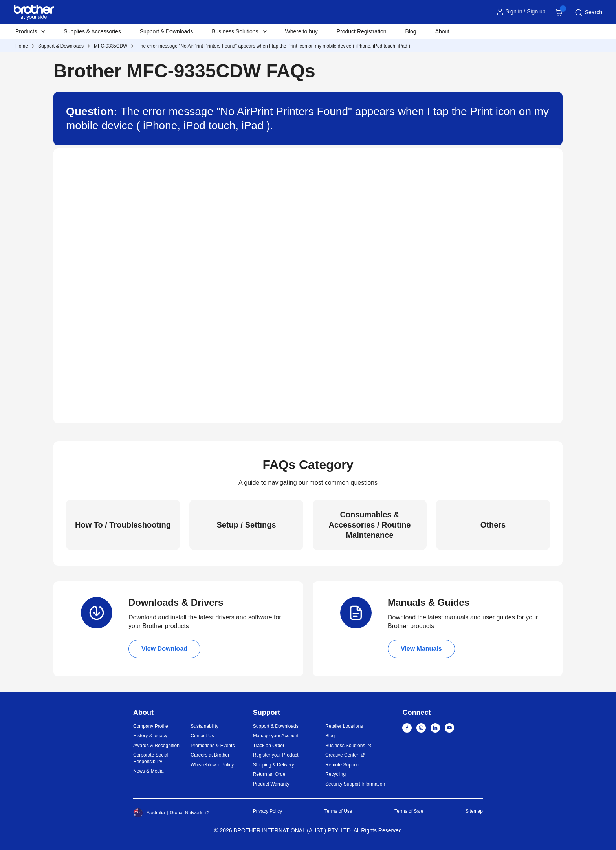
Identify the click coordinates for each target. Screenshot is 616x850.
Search (588, 13)
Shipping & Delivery (274, 765)
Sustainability (204, 726)
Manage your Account (276, 736)
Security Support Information (355, 784)
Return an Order (270, 774)
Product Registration (362, 31)
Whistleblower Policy (212, 765)
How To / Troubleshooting (123, 525)
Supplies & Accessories (92, 31)
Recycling (335, 774)
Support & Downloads (166, 31)
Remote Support (342, 765)
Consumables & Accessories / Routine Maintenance (370, 525)
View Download (164, 649)
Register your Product (276, 755)
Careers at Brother (210, 755)
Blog (411, 31)
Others (493, 525)
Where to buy (302, 31)
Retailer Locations (344, 726)
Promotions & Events (213, 746)
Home (22, 46)
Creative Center (342, 755)
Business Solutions (345, 746)
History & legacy (150, 736)
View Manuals (421, 649)
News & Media (148, 771)
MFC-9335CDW (111, 46)
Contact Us (202, 736)
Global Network (186, 813)
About (443, 31)
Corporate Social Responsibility (151, 758)
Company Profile (151, 726)
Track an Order (269, 746)
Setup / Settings (246, 525)
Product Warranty (271, 784)
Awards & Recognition (156, 746)
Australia (149, 813)
